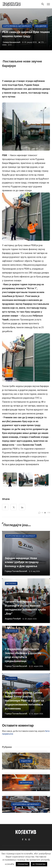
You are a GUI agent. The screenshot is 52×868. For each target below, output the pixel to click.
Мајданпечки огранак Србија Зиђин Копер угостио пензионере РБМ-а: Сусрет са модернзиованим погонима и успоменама (24, 701)
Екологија (12, 631)
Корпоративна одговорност (17, 26)
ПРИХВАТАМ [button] (23, 864)
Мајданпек (41, 26)
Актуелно (11, 584)
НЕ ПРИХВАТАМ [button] (39, 864)
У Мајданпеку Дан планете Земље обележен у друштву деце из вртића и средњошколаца (23, 655)
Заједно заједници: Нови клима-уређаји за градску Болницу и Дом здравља (22, 562)
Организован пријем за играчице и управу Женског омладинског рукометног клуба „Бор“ (25, 608)
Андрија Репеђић (13, 619)
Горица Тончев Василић (16, 571)
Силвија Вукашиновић (12, 42)
